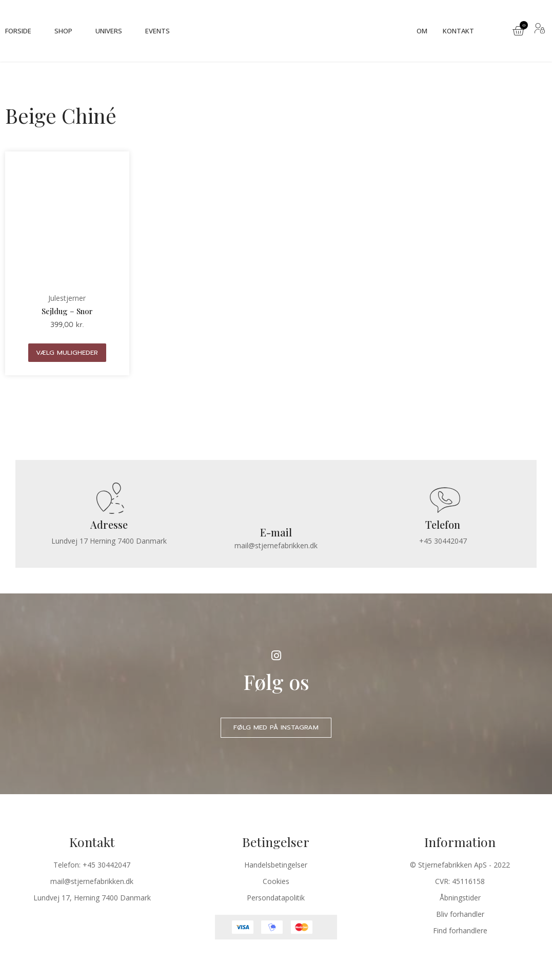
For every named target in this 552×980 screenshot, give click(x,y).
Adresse (109, 525)
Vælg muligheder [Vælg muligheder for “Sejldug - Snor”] (67, 352)
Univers (109, 31)
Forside (18, 31)
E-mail (276, 533)
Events (157, 31)
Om (422, 31)
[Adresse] (109, 500)
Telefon (443, 525)
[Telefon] (443, 500)
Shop (63, 31)
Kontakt (458, 31)
